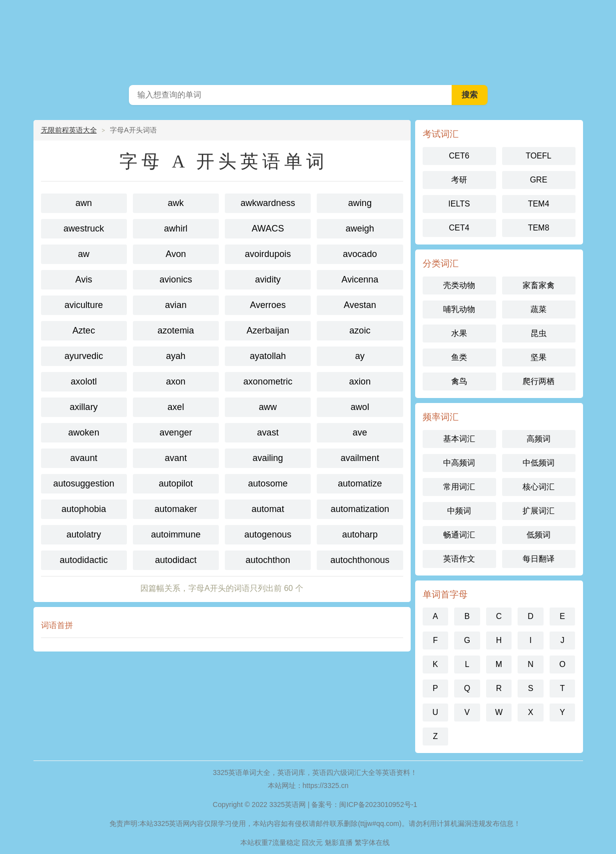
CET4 (459, 228)
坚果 (539, 357)
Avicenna (360, 279)
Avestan (360, 305)
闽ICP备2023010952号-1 (378, 804)
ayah (176, 356)
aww (268, 407)
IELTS (459, 204)
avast (268, 432)
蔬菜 (539, 309)
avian (176, 305)
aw (84, 254)
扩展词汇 (539, 511)
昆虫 (539, 333)
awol (360, 407)
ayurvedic (84, 356)
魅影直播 (339, 842)
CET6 (459, 156)
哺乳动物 (459, 309)
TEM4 (539, 204)
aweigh (360, 228)
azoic (360, 330)
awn (84, 203)
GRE (539, 180)
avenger (176, 432)
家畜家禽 (539, 285)
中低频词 (539, 463)
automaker (176, 509)
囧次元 (312, 842)
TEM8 (539, 228)
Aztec (84, 330)
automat (268, 509)
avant (176, 458)
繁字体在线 (372, 842)
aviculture (84, 305)
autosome (268, 483)
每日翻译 (539, 559)
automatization (360, 509)
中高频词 (459, 463)
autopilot (176, 483)
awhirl (176, 228)
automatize (360, 483)
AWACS (268, 228)
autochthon (268, 560)
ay (360, 356)
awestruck (84, 228)
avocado (360, 254)
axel (176, 407)
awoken (84, 432)
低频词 (539, 535)
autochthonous (360, 560)
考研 (459, 180)
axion (360, 381)
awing (360, 203)
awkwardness (268, 203)
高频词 (539, 439)
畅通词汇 (459, 535)
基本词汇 (459, 439)
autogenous (268, 534)
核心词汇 (539, 487)
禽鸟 (459, 381)
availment (360, 458)
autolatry (84, 534)
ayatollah (268, 356)
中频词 (459, 511)
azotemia (176, 330)
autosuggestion (84, 483)
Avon (176, 254)
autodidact (176, 560)
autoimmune (176, 534)
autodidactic (84, 560)
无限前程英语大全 (69, 130)
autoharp (360, 534)
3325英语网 (308, 40)
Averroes (268, 305)
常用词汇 (459, 487)
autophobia (84, 509)
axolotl (84, 381)
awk (176, 203)
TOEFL (538, 156)
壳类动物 (459, 285)
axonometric (268, 381)
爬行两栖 (539, 381)
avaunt (84, 458)
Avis (84, 279)
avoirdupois (268, 254)
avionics (176, 279)
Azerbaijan (268, 330)
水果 (459, 333)
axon (176, 381)
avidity (268, 279)
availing (268, 458)
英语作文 (459, 559)
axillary (84, 407)
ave (360, 432)
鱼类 (459, 357)
